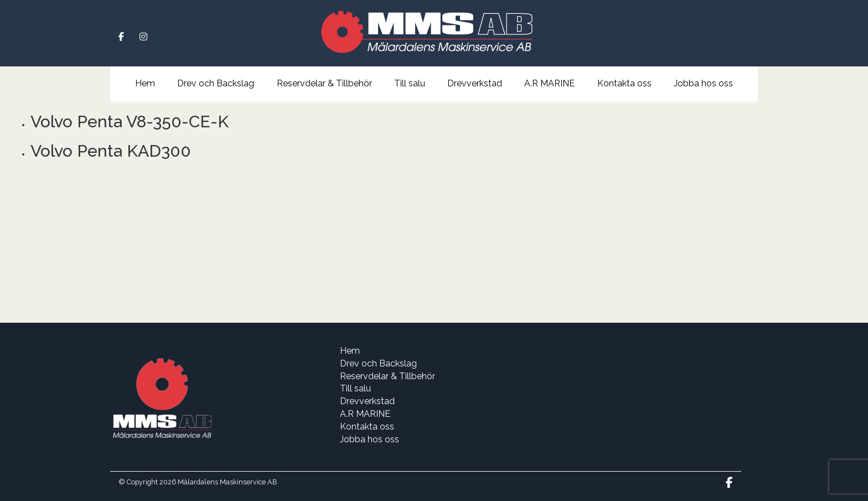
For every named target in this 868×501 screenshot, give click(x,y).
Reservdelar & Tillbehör (324, 83)
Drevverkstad (475, 83)
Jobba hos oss (703, 83)
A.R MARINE (549, 83)
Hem (145, 83)
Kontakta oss (624, 83)
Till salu (410, 83)
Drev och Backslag (216, 83)
